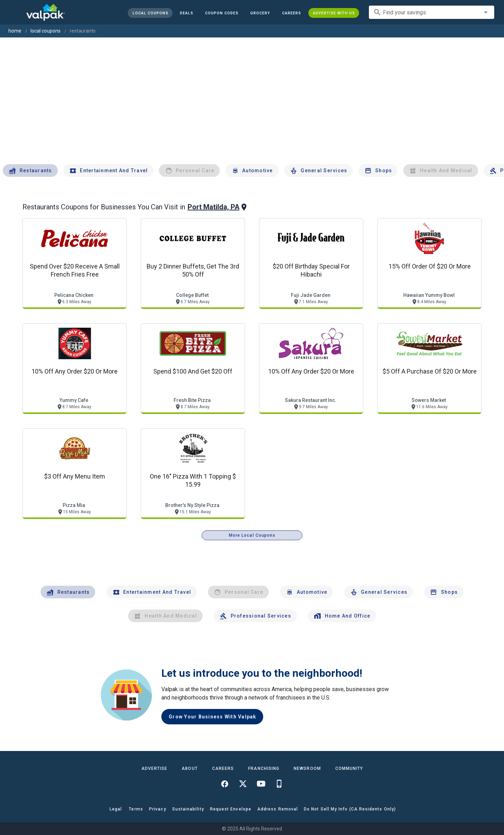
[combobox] (432, 12)
